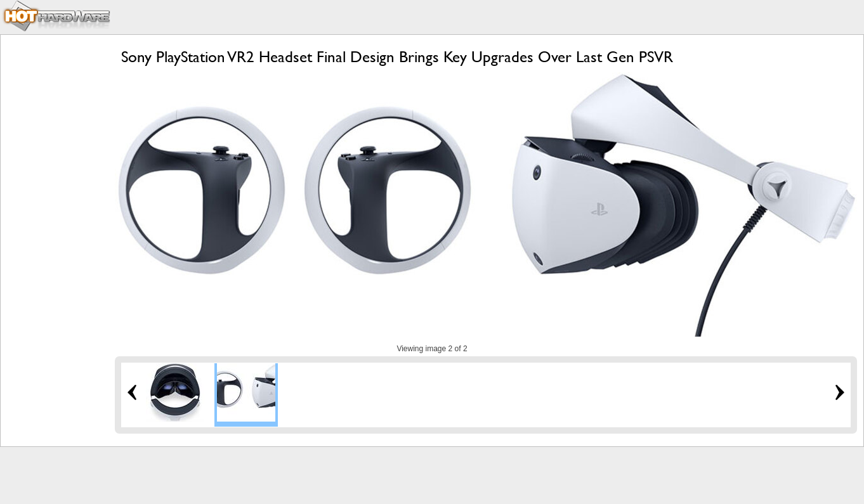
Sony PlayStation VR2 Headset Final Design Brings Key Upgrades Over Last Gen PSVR (397, 57)
